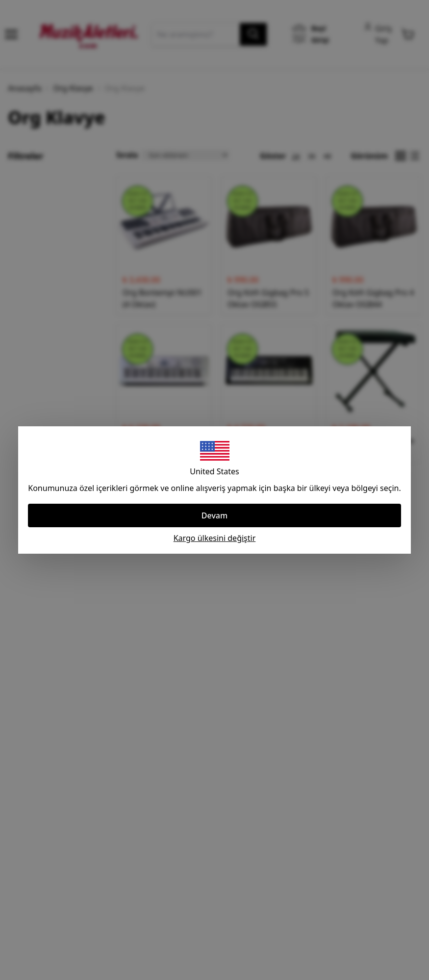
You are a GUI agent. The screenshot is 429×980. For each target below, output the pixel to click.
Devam (214, 515)
